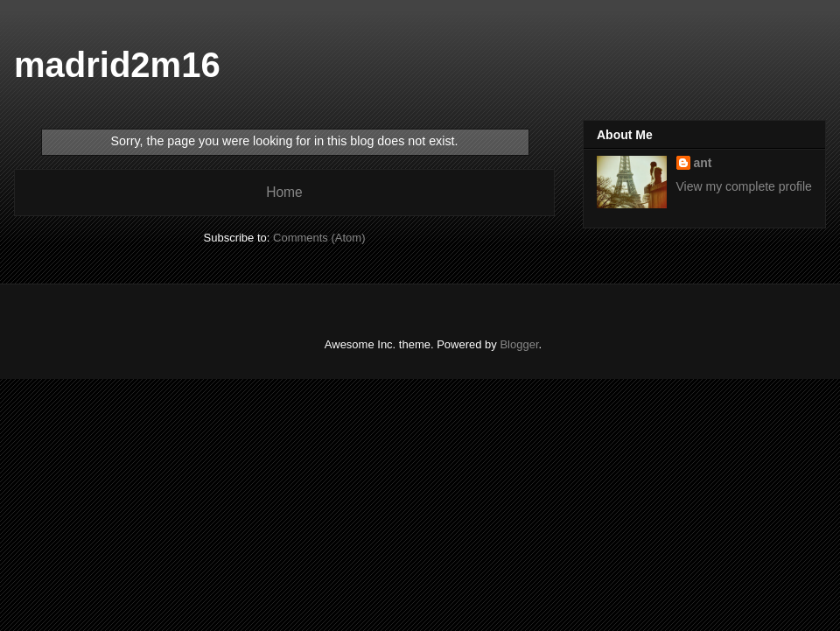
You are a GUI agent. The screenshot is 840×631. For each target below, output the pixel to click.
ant (703, 163)
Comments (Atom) (319, 238)
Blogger (519, 344)
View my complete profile (744, 186)
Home (284, 192)
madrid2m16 (117, 65)
